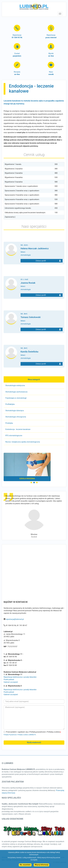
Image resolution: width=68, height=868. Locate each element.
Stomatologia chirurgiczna (16, 417)
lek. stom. (42, 250)
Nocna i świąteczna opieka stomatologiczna (23, 442)
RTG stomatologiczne (14, 436)
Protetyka (9, 423)
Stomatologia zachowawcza (16, 392)
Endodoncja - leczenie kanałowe (18, 429)
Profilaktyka (10, 404)
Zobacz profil (48, 261)
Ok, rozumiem (25, 865)
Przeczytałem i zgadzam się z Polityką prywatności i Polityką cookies (32, 732)
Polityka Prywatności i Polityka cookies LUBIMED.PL (20, 735)
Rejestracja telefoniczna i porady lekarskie (20, 677)
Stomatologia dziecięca (15, 411)
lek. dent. (42, 319)
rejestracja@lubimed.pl (15, 619)
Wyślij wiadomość (34, 742)
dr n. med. (42, 284)
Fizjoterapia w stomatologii (16, 398)
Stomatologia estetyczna (15, 385)
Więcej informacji (41, 865)
